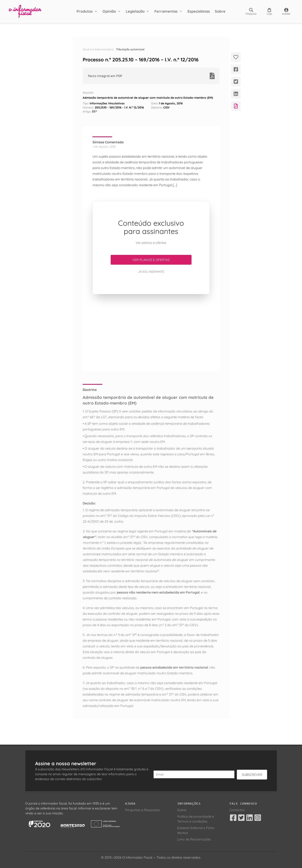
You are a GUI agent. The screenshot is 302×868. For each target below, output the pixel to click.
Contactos (237, 810)
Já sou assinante (151, 272)
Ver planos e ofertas (151, 260)
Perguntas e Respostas (143, 810)
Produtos (85, 11)
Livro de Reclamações (194, 839)
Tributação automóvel (130, 49)
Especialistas (199, 11)
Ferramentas (166, 11)
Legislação (135, 11)
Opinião (109, 11)
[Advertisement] (151, 333)
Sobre (220, 11)
